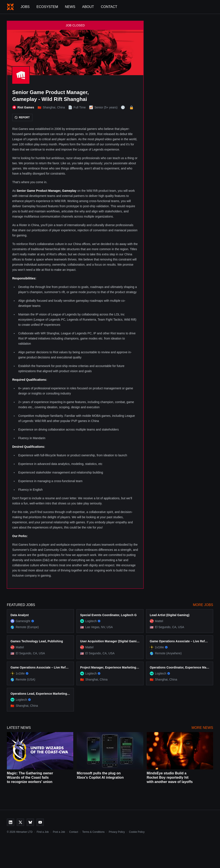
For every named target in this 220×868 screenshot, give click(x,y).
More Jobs (203, 605)
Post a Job (59, 832)
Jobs (25, 7)
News (70, 7)
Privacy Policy (117, 832)
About (88, 7)
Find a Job (43, 832)
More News (202, 728)
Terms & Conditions (93, 832)
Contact (109, 7)
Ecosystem (47, 7)
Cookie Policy (137, 832)
